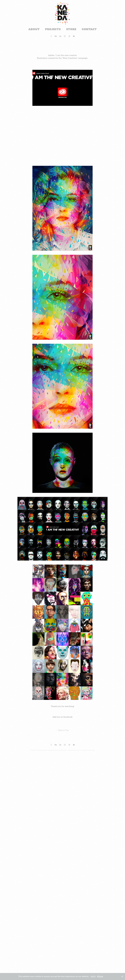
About (34, 29)
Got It (93, 976)
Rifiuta (100, 976)
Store (71, 29)
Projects (53, 29)
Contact (89, 29)
